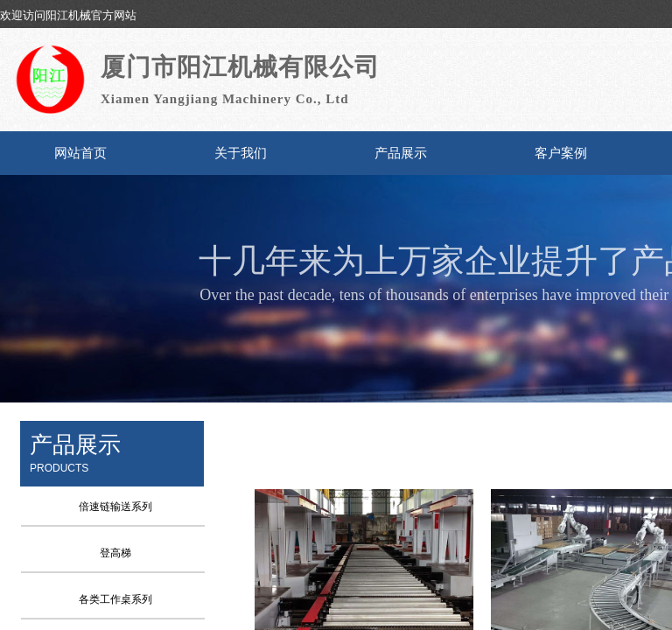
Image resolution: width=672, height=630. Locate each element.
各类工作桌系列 (115, 599)
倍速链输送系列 (115, 507)
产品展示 (401, 153)
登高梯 (115, 553)
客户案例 (561, 153)
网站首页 (80, 153)
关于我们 (241, 153)
